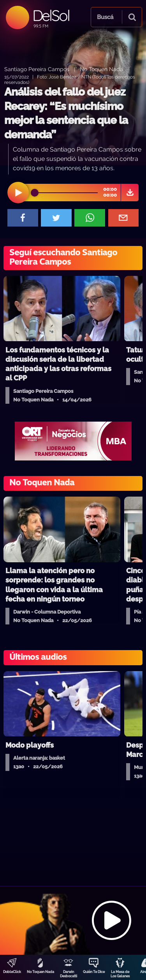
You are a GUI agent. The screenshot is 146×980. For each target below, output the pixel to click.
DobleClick (12, 972)
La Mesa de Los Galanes (120, 974)
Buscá (105, 17)
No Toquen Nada (40, 972)
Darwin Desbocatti (69, 974)
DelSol (51, 15)
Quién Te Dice (94, 972)
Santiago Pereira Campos (37, 69)
